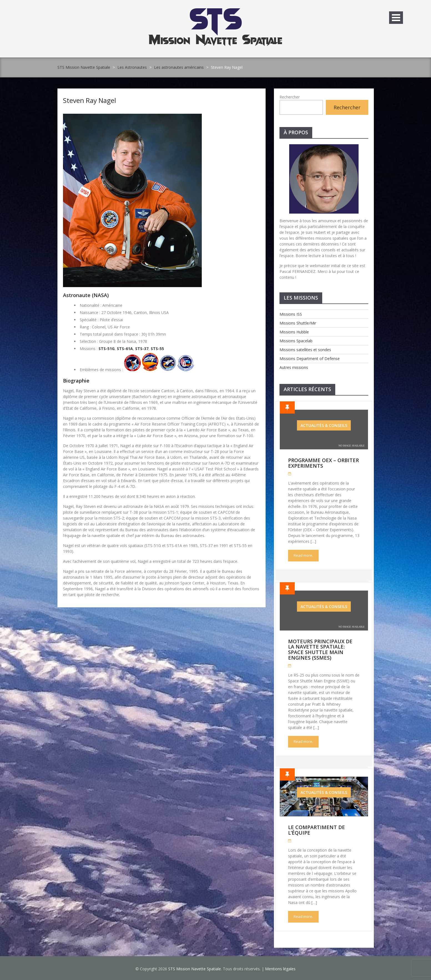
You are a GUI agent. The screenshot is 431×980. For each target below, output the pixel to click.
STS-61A (125, 349)
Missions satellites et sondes (305, 350)
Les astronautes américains (179, 67)
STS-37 (142, 349)
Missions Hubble (294, 332)
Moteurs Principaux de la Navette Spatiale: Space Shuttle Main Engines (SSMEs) (320, 649)
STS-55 (157, 349)
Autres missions (294, 367)
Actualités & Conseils (324, 425)
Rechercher (290, 97)
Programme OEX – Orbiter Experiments (323, 463)
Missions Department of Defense (310, 359)
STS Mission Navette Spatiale (84, 67)
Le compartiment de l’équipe (317, 830)
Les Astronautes (132, 67)
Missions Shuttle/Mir (298, 323)
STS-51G (107, 349)
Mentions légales (280, 969)
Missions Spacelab (296, 341)
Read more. (303, 555)
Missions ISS (291, 314)
